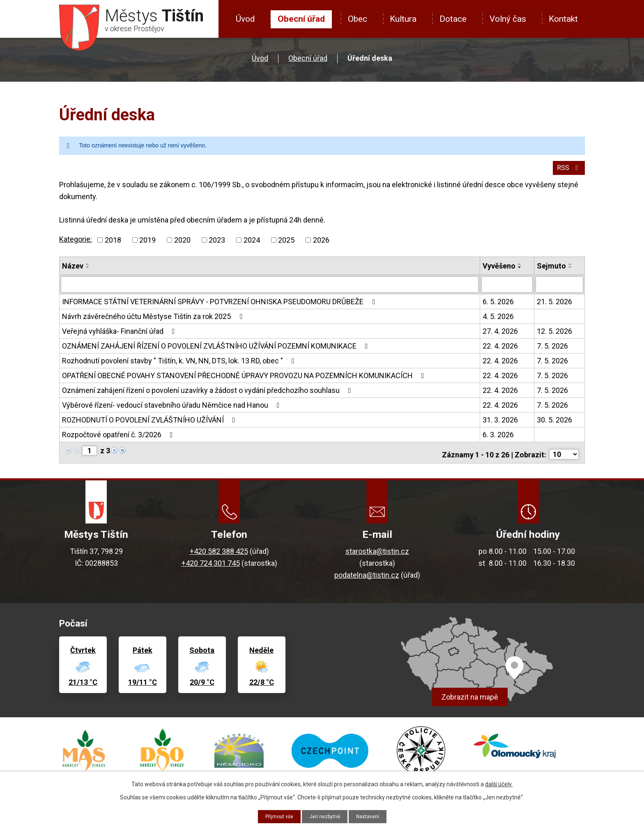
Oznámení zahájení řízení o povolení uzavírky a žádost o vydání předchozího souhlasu (208, 395)
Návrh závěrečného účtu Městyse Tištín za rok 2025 (154, 321)
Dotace (453, 19)
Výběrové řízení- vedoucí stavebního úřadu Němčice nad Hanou (172, 410)
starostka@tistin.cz (377, 552)
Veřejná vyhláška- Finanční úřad (120, 336)
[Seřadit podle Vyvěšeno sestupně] (520, 273)
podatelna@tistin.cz (367, 576)
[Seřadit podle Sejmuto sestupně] (570, 273)
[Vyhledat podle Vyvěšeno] (507, 289)
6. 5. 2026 (498, 306)
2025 (286, 245)
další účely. (499, 783)
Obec (358, 19)
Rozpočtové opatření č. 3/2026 (119, 439)
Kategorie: (76, 245)
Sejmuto (551, 271)
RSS (567, 173)
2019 (147, 245)
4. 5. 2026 (498, 321)
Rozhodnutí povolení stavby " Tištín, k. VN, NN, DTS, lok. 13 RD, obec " (180, 365)
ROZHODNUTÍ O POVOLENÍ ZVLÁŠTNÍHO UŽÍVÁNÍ (150, 424)
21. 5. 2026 (554, 306)
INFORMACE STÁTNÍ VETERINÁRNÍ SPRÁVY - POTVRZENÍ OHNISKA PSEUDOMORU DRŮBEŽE (220, 306)
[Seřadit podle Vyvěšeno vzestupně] (520, 269)
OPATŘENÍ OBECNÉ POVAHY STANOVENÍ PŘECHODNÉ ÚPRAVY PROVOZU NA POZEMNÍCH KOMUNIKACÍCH (245, 380)
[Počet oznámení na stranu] (564, 456)
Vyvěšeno (499, 271)
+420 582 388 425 (219, 552)
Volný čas (508, 19)
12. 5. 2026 (554, 336)
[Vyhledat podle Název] (270, 289)
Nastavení (372, 816)
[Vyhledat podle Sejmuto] (559, 289)
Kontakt (563, 19)
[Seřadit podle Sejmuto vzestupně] (570, 269)
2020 (182, 245)
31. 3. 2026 (500, 424)
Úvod (245, 19)
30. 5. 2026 (554, 424)
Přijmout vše (275, 816)
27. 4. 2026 (500, 336)
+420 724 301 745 (211, 564)
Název (73, 271)
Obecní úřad (301, 19)
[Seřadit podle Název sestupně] (88, 273)
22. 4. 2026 (500, 350)
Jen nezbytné (325, 816)
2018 (113, 245)
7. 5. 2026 (552, 350)
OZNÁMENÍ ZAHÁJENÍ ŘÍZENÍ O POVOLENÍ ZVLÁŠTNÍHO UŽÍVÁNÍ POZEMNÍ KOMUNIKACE (217, 350)
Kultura (403, 19)
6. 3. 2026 (498, 439)
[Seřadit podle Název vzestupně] (88, 269)
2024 (252, 245)
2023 (217, 245)
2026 (321, 245)
